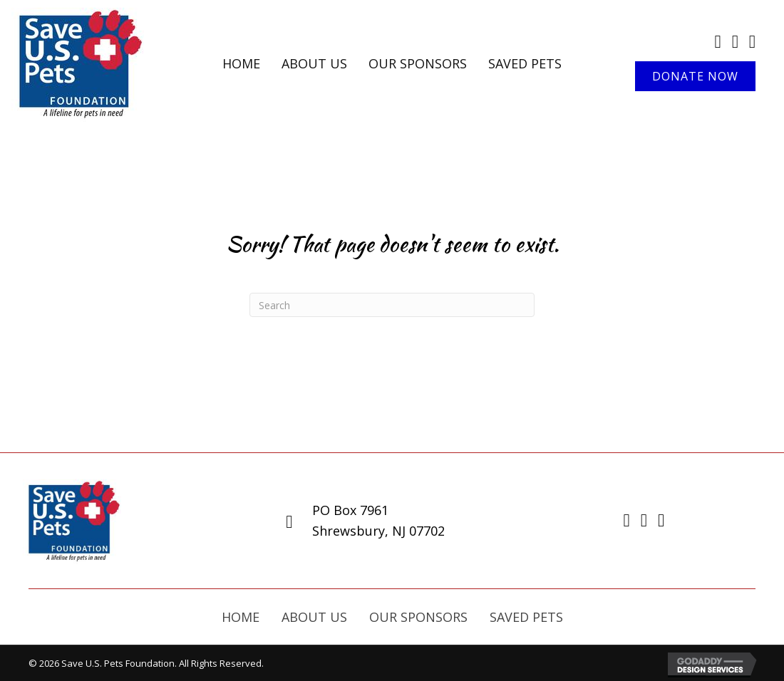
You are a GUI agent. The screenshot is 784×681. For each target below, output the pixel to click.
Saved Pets (526, 617)
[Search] (392, 305)
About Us (314, 617)
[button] (695, 76)
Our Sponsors (418, 617)
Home (241, 617)
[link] (241, 64)
